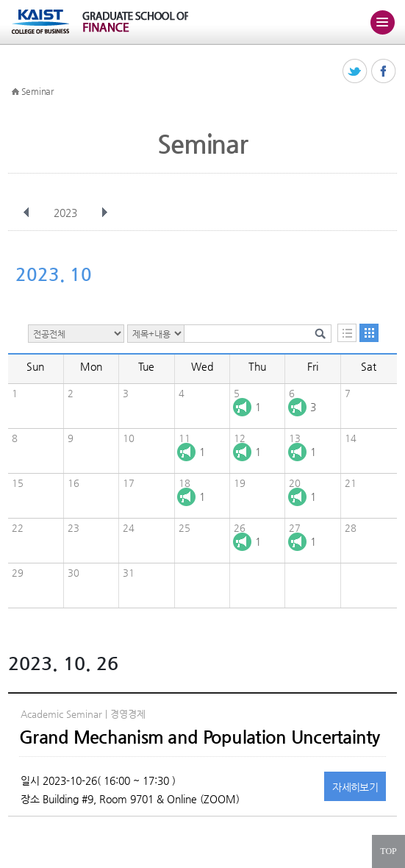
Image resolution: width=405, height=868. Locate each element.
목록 (347, 333)
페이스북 (384, 72)
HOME (15, 92)
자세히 (355, 787)
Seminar (37, 91)
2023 (67, 213)
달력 (369, 333)
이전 (26, 213)
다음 (104, 213)
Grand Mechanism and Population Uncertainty (200, 737)
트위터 (355, 72)
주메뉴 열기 (382, 22)
